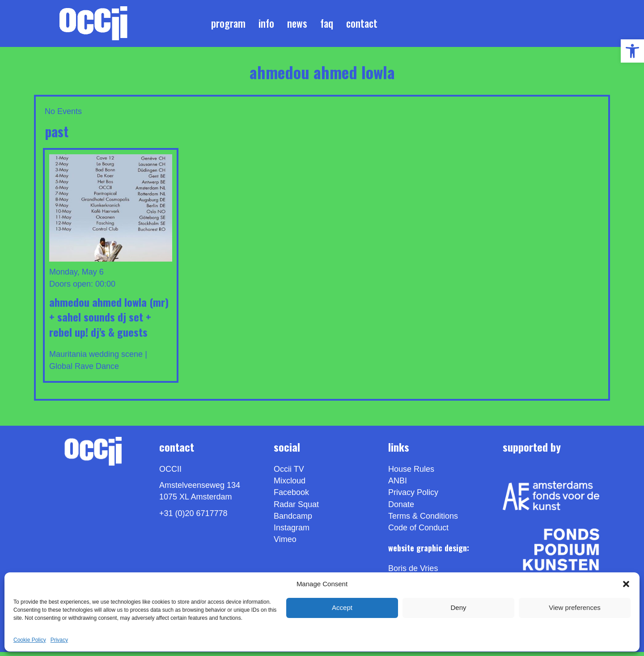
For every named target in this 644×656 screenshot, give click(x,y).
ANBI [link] (398, 485)
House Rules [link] (411, 473)
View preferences (575, 607)
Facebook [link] (291, 496)
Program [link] (228, 25)
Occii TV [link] (289, 473)
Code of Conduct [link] (418, 532)
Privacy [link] (59, 640)
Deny (458, 607)
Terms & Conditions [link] (423, 520)
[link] (632, 51)
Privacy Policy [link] (413, 496)
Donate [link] (401, 508)
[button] (626, 584)
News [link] (297, 25)
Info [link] (266, 25)
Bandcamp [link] (293, 520)
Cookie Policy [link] (30, 640)
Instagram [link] (292, 532)
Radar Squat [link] (296, 508)
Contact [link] (362, 25)
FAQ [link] (327, 25)
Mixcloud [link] (290, 485)
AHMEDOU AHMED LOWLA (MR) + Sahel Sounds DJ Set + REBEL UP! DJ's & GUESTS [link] (109, 320)
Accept (342, 607)
